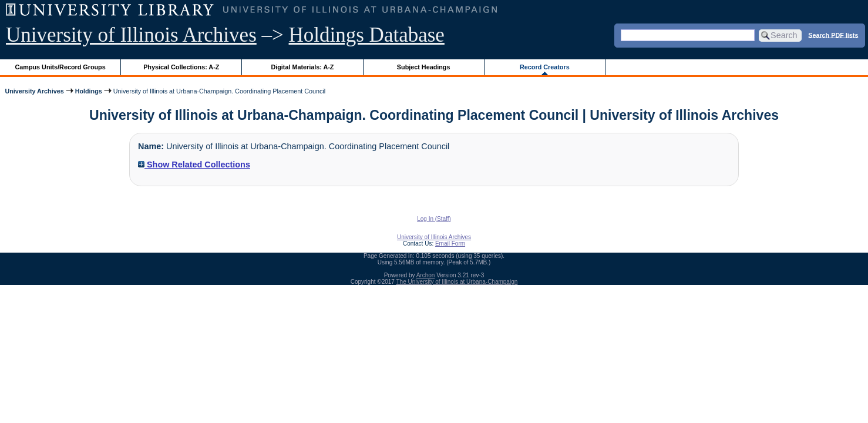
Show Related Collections (194, 164)
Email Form (450, 244)
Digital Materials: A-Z (302, 67)
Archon (426, 275)
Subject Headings (424, 67)
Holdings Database (367, 35)
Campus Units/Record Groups (60, 67)
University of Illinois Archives (131, 35)
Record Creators (545, 67)
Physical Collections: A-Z (181, 67)
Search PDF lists (833, 35)
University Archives (34, 91)
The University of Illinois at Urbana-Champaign (457, 282)
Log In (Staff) (434, 219)
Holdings (89, 91)
